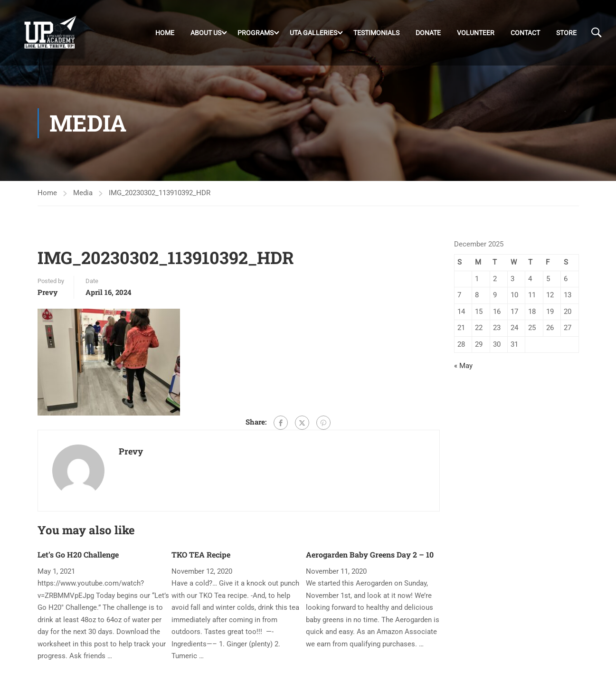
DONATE (428, 33)
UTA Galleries (313, 33)
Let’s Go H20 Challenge (78, 554)
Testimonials (376, 33)
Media (83, 193)
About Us (206, 33)
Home (165, 33)
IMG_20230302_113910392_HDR (160, 193)
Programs (256, 33)
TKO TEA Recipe (201, 554)
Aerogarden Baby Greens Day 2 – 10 (370, 554)
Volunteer (476, 33)
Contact (525, 33)
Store (566, 33)
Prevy (47, 292)
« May (463, 366)
